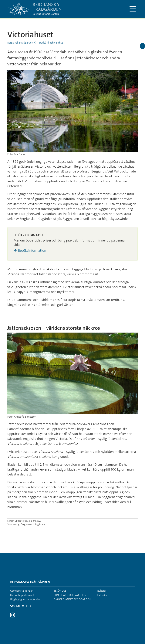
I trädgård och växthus (51, 43)
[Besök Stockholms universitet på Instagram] (13, 616)
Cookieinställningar (21, 591)
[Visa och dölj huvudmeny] (133, 9)
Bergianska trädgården (20, 43)
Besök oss (60, 591)
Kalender (102, 595)
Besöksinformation (32, 251)
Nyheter (102, 591)
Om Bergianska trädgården (72, 599)
